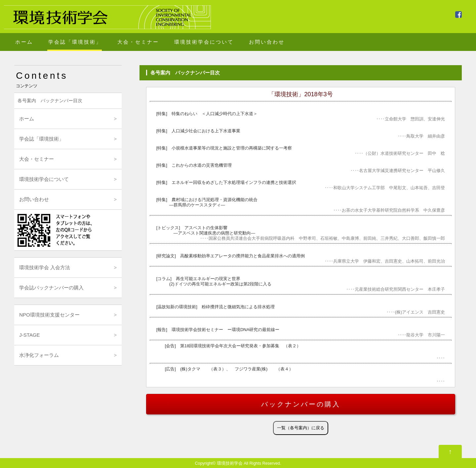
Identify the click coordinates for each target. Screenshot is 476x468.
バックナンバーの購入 (301, 404)
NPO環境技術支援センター (49, 315)
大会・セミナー (138, 42)
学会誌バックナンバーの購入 (51, 288)
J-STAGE (29, 335)
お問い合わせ (267, 42)
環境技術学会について (204, 42)
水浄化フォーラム (39, 355)
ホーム (24, 42)
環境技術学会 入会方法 (45, 267)
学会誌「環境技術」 (75, 42)
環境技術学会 (230, 463)
